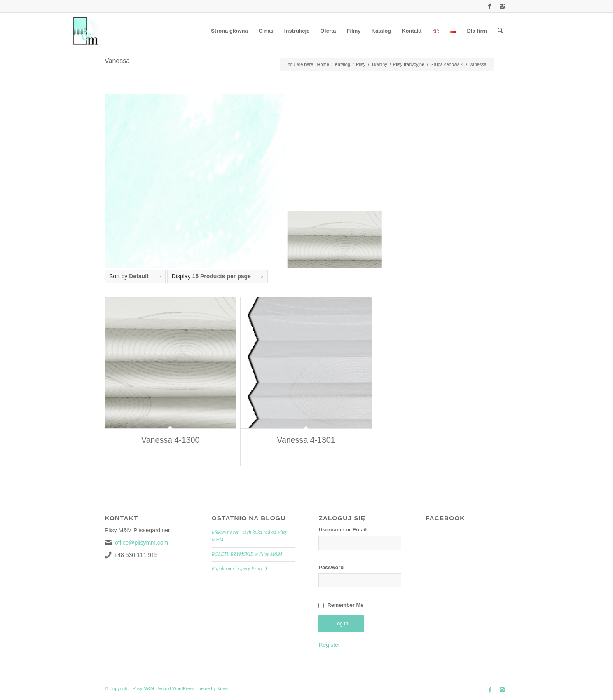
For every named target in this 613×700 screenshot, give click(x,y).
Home (323, 64)
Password (331, 567)
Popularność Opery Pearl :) (239, 568)
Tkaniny (379, 64)
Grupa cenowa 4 (447, 64)
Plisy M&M (143, 688)
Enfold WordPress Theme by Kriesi (193, 688)
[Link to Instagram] (502, 6)
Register (329, 645)
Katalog (343, 64)
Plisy (361, 64)
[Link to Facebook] (490, 6)
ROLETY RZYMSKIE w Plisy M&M (247, 554)
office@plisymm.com (142, 543)
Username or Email (343, 530)
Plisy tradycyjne (409, 64)
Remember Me (345, 605)
